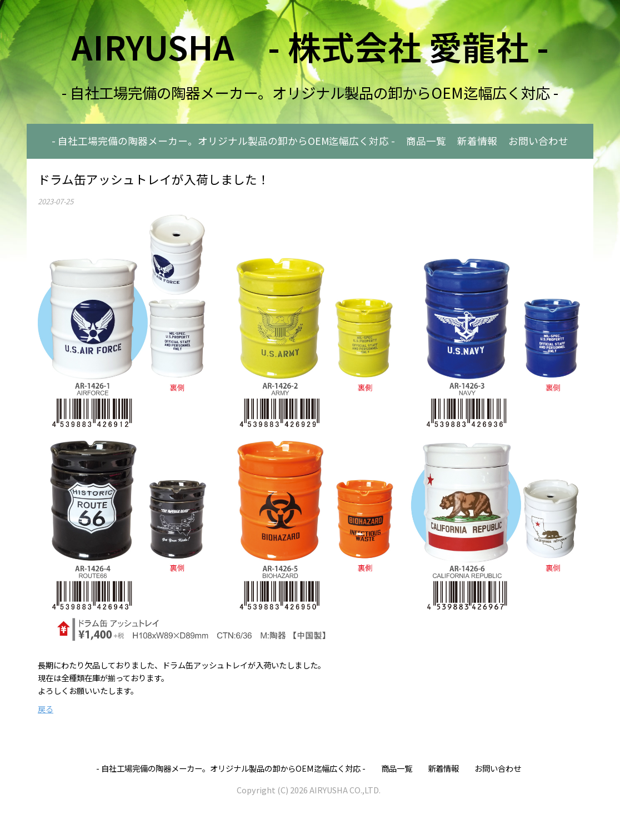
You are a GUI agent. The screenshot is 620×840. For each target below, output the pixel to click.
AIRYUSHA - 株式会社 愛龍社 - (310, 46)
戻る (46, 709)
